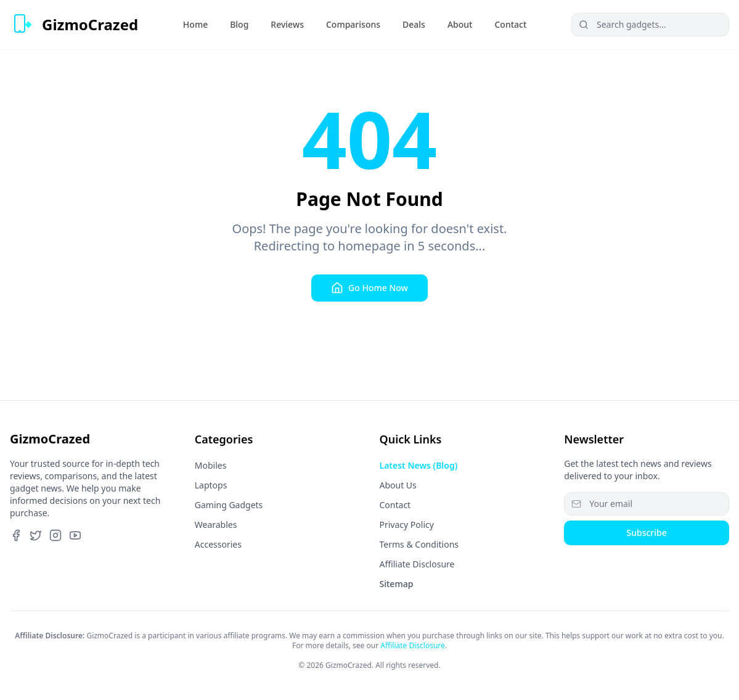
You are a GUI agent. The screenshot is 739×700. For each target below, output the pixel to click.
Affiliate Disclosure (417, 564)
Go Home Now (369, 288)
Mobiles (211, 465)
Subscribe (646, 533)
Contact (395, 505)
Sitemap (397, 584)
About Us (398, 485)
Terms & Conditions (419, 544)
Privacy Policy (407, 525)
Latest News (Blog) (419, 465)
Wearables (216, 525)
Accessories (218, 544)
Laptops (211, 485)
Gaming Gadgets (229, 505)
